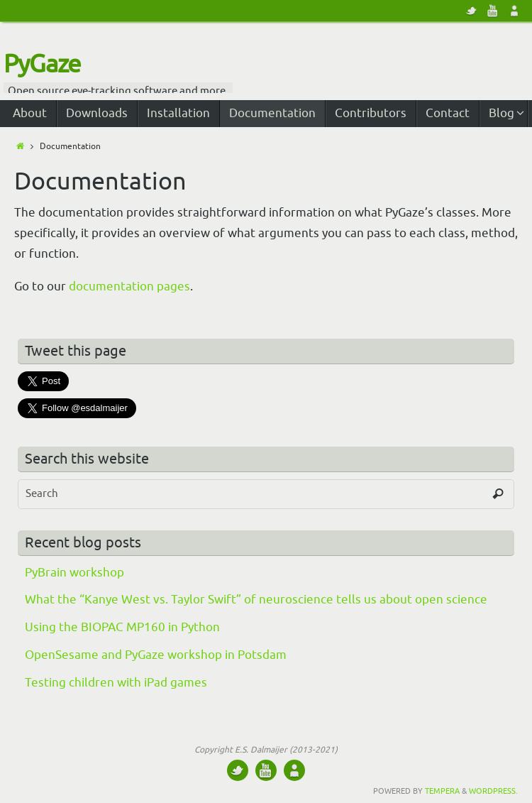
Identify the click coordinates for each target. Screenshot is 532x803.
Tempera (442, 791)
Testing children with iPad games (116, 683)
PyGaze (42, 65)
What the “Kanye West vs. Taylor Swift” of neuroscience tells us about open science (256, 600)
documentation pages (129, 286)
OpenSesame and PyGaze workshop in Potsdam (156, 655)
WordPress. (493, 791)
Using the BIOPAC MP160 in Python (122, 627)
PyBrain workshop (74, 573)
